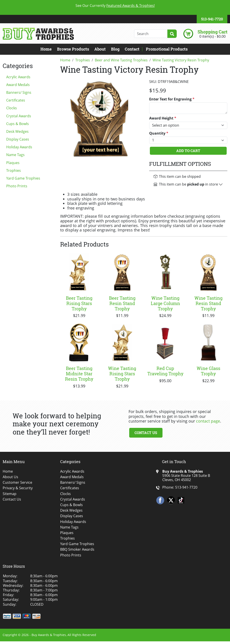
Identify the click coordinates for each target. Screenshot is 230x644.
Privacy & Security (18, 488)
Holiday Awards (19, 147)
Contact (132, 49)
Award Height (163, 118)
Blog (115, 49)
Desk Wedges (17, 131)
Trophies (14, 170)
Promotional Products (167, 49)
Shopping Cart (212, 32)
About (100, 49)
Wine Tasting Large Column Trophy (165, 303)
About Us (10, 477)
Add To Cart (188, 151)
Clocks (12, 108)
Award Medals (18, 85)
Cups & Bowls (18, 124)
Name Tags (15, 155)
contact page (208, 421)
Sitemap (10, 494)
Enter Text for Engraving (172, 99)
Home (46, 49)
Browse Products (73, 49)
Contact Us (146, 433)
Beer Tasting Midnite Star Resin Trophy (79, 374)
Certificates (16, 100)
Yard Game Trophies (23, 178)
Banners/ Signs (19, 92)
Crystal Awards (19, 116)
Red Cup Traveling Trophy (165, 371)
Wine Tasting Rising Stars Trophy (122, 374)
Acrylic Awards (18, 77)
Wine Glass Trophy (208, 371)
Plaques (13, 163)
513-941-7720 (212, 19)
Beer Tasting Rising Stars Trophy (79, 303)
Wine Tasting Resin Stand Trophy (208, 303)
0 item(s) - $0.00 (212, 36)
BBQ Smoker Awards (77, 549)
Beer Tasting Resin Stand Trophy (122, 303)
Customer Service (17, 483)
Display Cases (18, 139)
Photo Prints (17, 186)
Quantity (159, 133)
